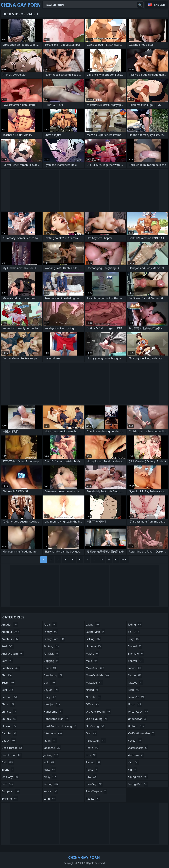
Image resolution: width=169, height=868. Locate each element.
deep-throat (12, 748)
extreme (10, 799)
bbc (7, 675)
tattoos (136, 683)
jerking (51, 755)
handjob (52, 704)
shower (136, 661)
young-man (138, 777)
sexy (134, 639)
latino (93, 625)
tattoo (135, 675)
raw (92, 777)
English (160, 5)
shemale (136, 654)
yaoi (134, 762)
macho (93, 654)
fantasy (52, 646)
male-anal (95, 668)
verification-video (142, 733)
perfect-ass (96, 741)
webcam (136, 755)
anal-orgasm (13, 654)
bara (7, 661)
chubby (9, 719)
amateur (11, 632)
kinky (50, 777)
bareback (11, 668)
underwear (138, 719)
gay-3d (51, 690)
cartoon (10, 697)
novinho (94, 697)
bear (8, 690)
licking (93, 639)
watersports (138, 748)
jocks (50, 770)
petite (93, 748)
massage (94, 683)
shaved (135, 646)
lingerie (94, 646)
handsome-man (56, 719)
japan (50, 741)
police (92, 770)
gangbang (53, 675)
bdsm (8, 683)
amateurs (10, 639)
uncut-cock (138, 712)
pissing (93, 762)
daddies (9, 733)
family (51, 632)
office (93, 704)
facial (50, 625)
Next (125, 560)
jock (49, 762)
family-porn (54, 639)
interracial (53, 733)
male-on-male (98, 675)
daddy (9, 741)
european (11, 791)
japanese (52, 748)
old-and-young (98, 712)
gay (50, 683)
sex (134, 632)
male (92, 661)
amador (10, 625)
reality (93, 799)
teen (134, 690)
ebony (8, 770)
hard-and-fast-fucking (60, 726)
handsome (54, 712)
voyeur (135, 741)
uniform (136, 726)
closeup (9, 726)
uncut (135, 704)
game (51, 668)
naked (92, 690)
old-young (95, 726)
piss (91, 755)
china (8, 704)
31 (109, 560)
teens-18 (137, 697)
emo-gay (10, 777)
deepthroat (12, 755)
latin (50, 799)
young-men (138, 784)
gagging (52, 661)
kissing (51, 784)
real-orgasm (96, 791)
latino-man (95, 632)
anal (8, 646)
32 (116, 560)
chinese (9, 712)
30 (102, 560)
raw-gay (94, 784)
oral (92, 733)
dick (8, 762)
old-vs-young (97, 719)
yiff (133, 770)
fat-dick (51, 654)
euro (8, 784)
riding (135, 625)
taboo (135, 668)
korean (51, 791)
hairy (50, 697)
